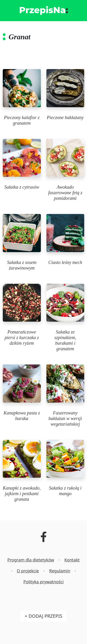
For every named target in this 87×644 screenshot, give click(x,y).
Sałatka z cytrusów (22, 187)
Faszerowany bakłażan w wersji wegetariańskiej (65, 418)
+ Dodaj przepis (43, 616)
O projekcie (28, 571)
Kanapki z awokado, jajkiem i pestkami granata (22, 494)
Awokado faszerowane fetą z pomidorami (65, 193)
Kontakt (72, 560)
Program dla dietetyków (31, 560)
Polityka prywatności (43, 582)
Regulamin (60, 571)
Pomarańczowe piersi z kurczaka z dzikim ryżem (22, 337)
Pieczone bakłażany (65, 117)
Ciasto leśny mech (65, 262)
